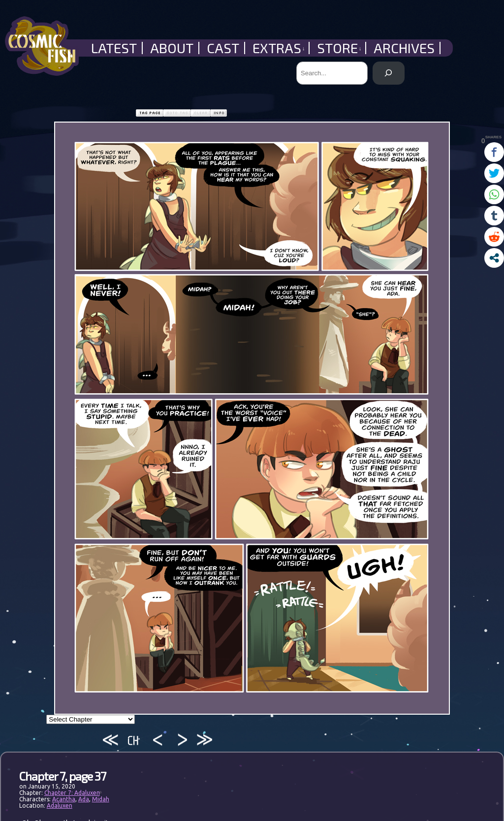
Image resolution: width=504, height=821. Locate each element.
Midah (101, 799)
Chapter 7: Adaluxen (72, 793)
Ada (84, 799)
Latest (114, 48)
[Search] (389, 73)
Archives (404, 48)
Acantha (64, 799)
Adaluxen (60, 805)
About (172, 48)
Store (339, 48)
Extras (279, 48)
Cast (223, 48)
